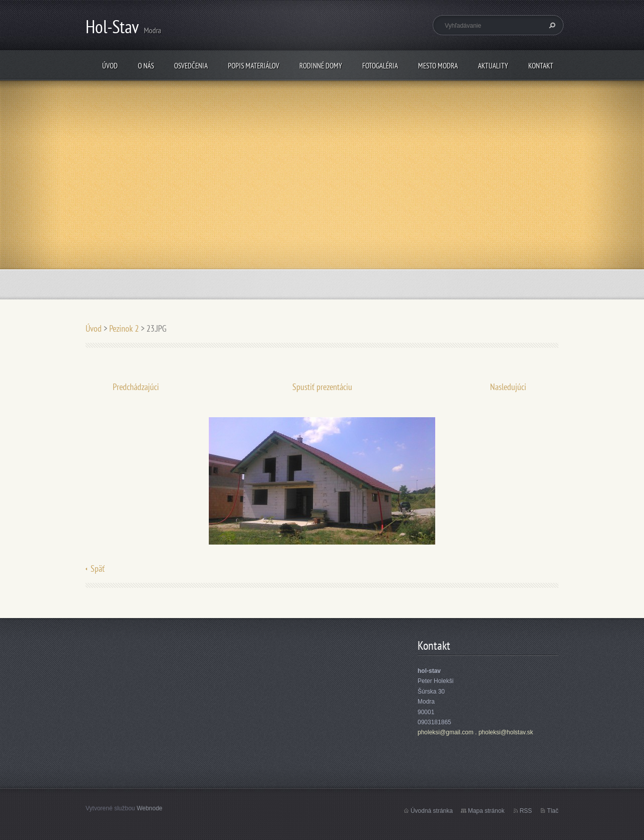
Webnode (150, 808)
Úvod (110, 66)
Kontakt (541, 66)
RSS (526, 811)
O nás (146, 66)
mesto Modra (438, 66)
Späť (98, 568)
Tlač (553, 811)
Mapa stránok (486, 811)
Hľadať (551, 25)
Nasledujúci (508, 387)
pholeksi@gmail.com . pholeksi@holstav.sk (475, 732)
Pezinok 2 (124, 328)
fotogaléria (380, 66)
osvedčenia (191, 66)
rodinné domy (321, 66)
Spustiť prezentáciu (322, 387)
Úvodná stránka (432, 811)
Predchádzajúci (136, 387)
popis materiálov (254, 66)
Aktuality (493, 66)
